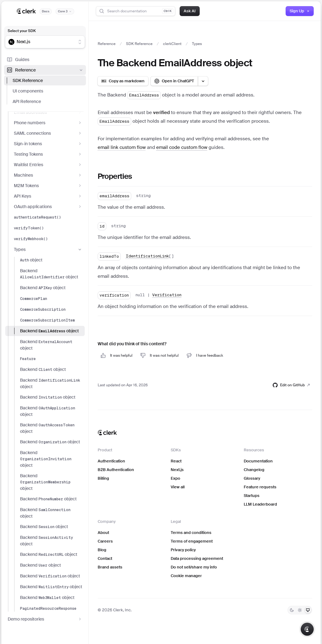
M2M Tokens (48, 186)
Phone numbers (48, 123)
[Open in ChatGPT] (174, 81)
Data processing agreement (197, 558)
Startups (252, 496)
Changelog (254, 470)
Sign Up (300, 11)
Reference (45, 70)
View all (178, 487)
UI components (28, 91)
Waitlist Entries (48, 165)
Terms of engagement (192, 541)
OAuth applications (48, 207)
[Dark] (292, 610)
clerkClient (172, 44)
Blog (102, 550)
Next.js (177, 470)
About (103, 533)
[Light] (300, 610)
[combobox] (41, 42)
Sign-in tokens (48, 144)
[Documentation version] (65, 11)
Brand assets (110, 567)
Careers (105, 541)
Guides (18, 59)
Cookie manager (186, 576)
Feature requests (260, 487)
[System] (308, 610)
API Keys (48, 196)
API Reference (27, 101)
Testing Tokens (48, 154)
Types (48, 249)
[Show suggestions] (80, 42)
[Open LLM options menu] (203, 81)
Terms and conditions (191, 533)
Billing (103, 478)
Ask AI (190, 11)
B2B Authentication (116, 470)
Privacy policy (183, 550)
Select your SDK (22, 31)
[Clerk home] (107, 433)
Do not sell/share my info (194, 567)
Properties (115, 176)
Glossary (252, 478)
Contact (105, 558)
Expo (175, 478)
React (176, 461)
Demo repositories (45, 619)
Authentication (111, 461)
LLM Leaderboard (260, 504)
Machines (48, 175)
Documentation (258, 461)
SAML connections (48, 133)
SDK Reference (28, 80)
